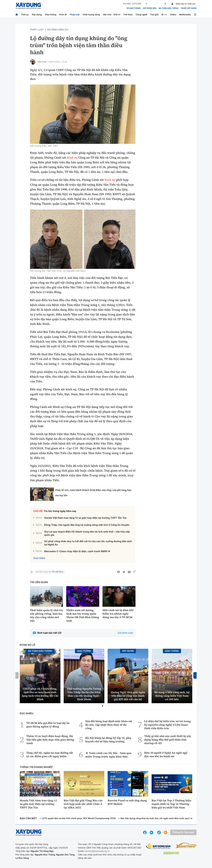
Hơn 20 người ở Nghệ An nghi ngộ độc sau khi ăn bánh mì (166, 755)
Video (173, 14)
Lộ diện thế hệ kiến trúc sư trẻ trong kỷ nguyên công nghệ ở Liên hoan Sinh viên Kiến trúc (168, 725)
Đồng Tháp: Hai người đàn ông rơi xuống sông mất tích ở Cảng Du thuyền (87, 525)
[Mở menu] (195, 15)
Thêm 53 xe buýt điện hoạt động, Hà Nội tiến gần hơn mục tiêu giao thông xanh (50, 740)
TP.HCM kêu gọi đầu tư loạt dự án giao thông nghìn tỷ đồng (48, 725)
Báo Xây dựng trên (50, 572)
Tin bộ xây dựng (189, 8)
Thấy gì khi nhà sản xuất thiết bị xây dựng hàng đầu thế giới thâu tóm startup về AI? (168, 740)
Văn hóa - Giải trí (112, 14)
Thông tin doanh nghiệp (36, 767)
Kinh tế (63, 14)
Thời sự (25, 14)
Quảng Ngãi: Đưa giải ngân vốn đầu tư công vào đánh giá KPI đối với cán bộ (128, 696)
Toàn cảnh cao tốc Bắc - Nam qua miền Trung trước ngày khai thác (108, 755)
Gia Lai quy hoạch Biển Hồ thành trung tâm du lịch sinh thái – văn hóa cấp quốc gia (87, 533)
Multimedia (185, 14)
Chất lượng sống (91, 14)
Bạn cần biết (28, 818)
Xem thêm (39, 558)
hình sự (72, 158)
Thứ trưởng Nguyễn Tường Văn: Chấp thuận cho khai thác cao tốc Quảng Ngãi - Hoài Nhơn (84, 694)
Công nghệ (141, 14)
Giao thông (50, 14)
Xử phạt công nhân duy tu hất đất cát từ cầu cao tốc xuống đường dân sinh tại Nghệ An (88, 543)
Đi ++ (164, 14)
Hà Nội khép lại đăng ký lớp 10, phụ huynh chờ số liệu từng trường (108, 740)
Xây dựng (37, 14)
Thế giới (154, 14)
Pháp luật (75, 14)
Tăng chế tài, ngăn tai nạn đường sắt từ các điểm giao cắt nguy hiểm (50, 755)
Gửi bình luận (125, 633)
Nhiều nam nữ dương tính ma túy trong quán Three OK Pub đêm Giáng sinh (83, 615)
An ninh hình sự (58, 30)
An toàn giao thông (168, 8)
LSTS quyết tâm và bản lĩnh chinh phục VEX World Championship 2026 (79, 818)
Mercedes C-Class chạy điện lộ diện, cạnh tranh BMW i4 (77, 551)
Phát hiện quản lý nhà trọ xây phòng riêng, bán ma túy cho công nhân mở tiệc (46, 615)
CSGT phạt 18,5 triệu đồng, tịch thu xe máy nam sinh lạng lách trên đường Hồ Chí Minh (40, 694)
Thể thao (128, 14)
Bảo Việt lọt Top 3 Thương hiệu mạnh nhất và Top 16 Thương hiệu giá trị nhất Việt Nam (171, 804)
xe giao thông (134, 8)
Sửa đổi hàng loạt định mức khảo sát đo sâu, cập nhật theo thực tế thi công (109, 725)
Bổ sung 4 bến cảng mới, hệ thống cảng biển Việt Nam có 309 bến (172, 696)
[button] (103, 706)
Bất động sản (150, 8)
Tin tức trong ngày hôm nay (60, 511)
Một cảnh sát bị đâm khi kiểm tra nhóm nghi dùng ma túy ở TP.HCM (118, 614)
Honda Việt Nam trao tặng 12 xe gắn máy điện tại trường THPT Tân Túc (86, 518)
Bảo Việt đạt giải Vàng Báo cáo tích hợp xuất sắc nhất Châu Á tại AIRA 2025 (83, 804)
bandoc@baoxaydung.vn (97, 851)
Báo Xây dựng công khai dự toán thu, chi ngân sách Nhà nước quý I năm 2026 (161, 818)
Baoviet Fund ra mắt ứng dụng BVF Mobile (127, 802)
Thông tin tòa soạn (183, 832)
